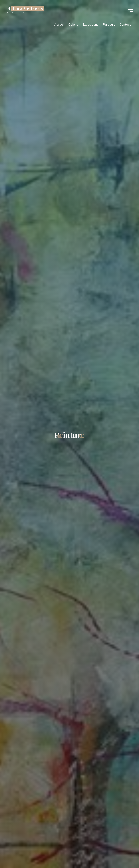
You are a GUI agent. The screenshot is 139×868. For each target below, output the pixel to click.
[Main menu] (129, 10)
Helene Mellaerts (25, 8)
